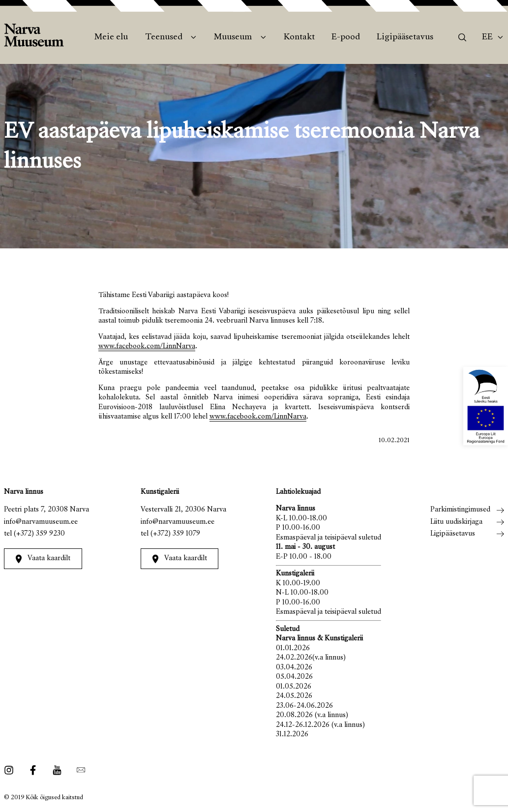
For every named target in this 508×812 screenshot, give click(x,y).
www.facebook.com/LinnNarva (147, 346)
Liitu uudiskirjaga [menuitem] (456, 522)
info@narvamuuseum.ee (41, 522)
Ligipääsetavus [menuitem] (405, 37)
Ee (487, 37)
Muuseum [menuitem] (233, 37)
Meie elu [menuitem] (111, 37)
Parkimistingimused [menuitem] (460, 510)
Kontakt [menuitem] (299, 37)
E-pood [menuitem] (346, 37)
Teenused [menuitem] (164, 37)
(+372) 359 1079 (175, 534)
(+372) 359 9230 (39, 534)
